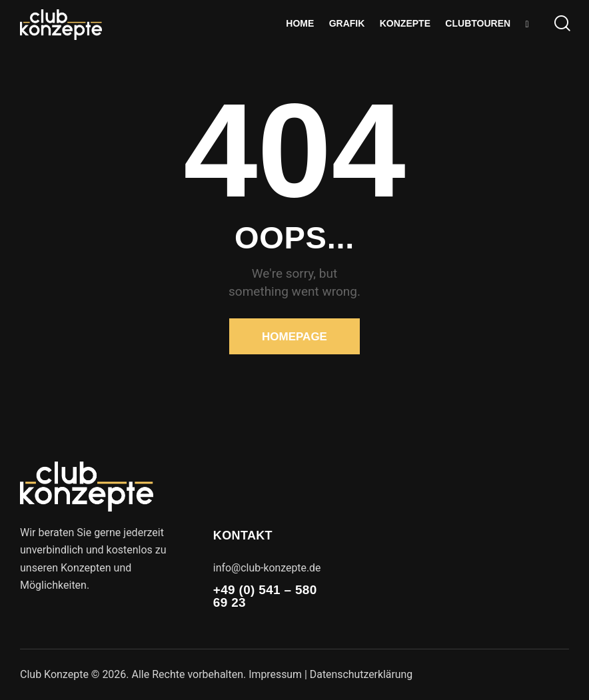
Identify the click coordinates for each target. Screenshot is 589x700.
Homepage (294, 337)
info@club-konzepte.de (268, 568)
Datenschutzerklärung (362, 674)
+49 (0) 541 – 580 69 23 (265, 596)
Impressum (276, 674)
